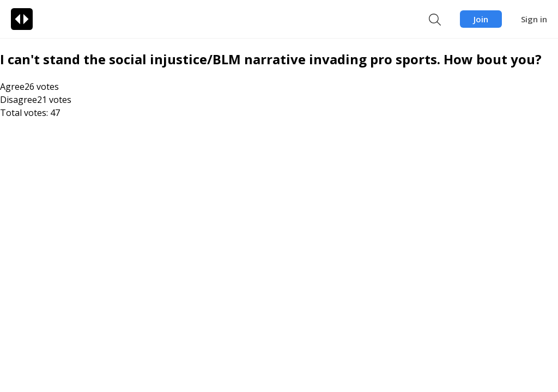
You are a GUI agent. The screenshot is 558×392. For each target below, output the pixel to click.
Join (481, 19)
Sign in (534, 19)
